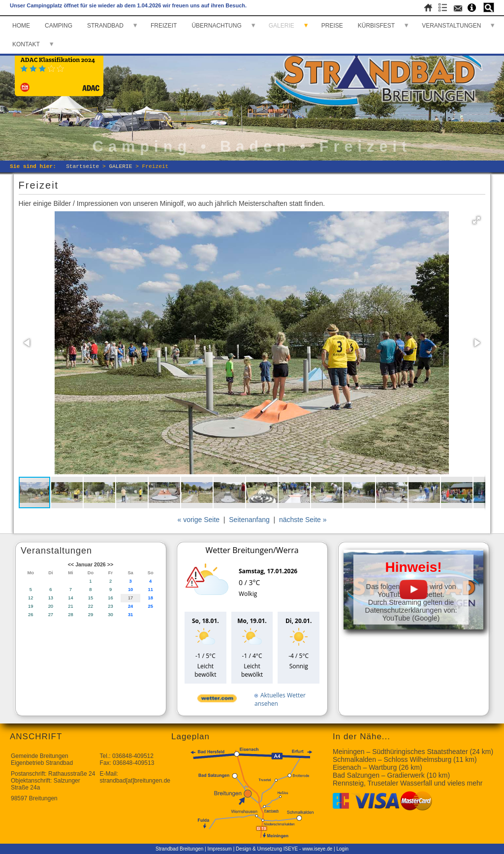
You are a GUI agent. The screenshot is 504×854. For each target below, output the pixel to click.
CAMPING (59, 26)
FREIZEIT (164, 26)
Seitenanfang (249, 520)
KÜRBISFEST (376, 26)
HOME (21, 26)
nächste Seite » (303, 520)
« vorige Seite (198, 520)
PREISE (332, 26)
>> (110, 564)
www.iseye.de (317, 849)
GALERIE (282, 26)
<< (71, 564)
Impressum (220, 849)
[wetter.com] (217, 700)
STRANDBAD (105, 26)
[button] (476, 220)
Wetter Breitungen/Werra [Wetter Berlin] (252, 550)
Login (342, 849)
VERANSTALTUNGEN (451, 26)
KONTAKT (26, 44)
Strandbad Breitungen (179, 849)
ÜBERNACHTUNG (216, 26)
